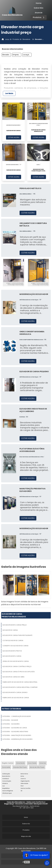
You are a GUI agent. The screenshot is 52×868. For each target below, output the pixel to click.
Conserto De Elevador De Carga (15, 646)
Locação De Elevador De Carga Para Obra (27, 55)
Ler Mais (9, 93)
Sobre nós (26, 824)
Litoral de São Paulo (37, 767)
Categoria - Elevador (10, 720)
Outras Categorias (11, 709)
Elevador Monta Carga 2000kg (15, 692)
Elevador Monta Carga (12, 656)
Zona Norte (20, 763)
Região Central (8, 763)
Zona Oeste (32, 763)
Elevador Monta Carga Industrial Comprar (20, 687)
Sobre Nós (39, 8)
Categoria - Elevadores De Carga (14, 728)
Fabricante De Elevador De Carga (16, 698)
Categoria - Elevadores (11, 724)
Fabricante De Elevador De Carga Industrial (20, 682)
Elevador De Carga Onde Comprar (7, 55)
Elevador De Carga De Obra (13, 677)
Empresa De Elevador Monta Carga (17, 55)
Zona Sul (43, 763)
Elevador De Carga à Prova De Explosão (19, 672)
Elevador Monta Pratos (12, 651)
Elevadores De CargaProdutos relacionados (14, 615)
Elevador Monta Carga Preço (15, 625)
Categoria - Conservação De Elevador (16, 716)
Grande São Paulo (20, 767)
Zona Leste (6, 767)
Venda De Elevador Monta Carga (16, 661)
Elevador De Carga (10, 630)
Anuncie (39, 13)
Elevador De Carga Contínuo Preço (17, 666)
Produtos (39, 17)
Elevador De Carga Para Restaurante (17, 635)
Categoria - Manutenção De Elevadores (17, 735)
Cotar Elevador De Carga (13, 640)
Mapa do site (26, 836)
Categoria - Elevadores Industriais (15, 732)
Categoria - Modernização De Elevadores (17, 739)
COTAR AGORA (14, 137)
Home (39, 3)
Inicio (26, 817)
